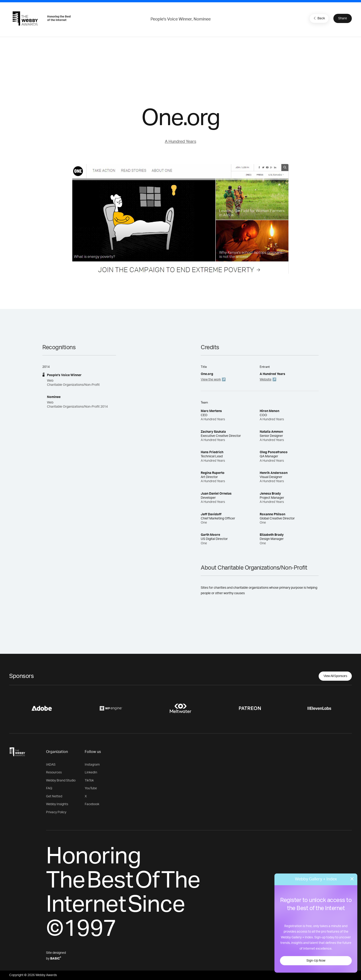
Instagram (92, 765)
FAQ (49, 788)
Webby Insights (57, 804)
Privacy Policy (56, 812)
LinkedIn (91, 772)
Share (343, 18)
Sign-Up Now (316, 961)
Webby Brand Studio (61, 781)
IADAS (51, 765)
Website (266, 380)
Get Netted (54, 796)
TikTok (89, 781)
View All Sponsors (335, 676)
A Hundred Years (180, 142)
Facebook (92, 804)
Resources (54, 772)
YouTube (91, 788)
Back (319, 18)
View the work (211, 380)
